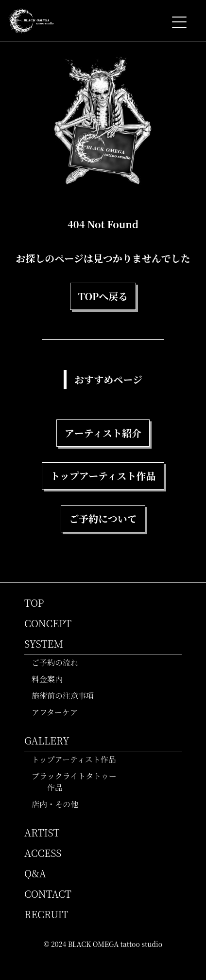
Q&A (35, 873)
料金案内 (51, 679)
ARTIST (42, 832)
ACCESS (43, 853)
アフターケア (59, 712)
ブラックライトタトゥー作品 (78, 782)
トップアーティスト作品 (78, 759)
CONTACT (48, 894)
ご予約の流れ (59, 662)
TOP (34, 603)
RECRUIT (46, 914)
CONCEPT (48, 623)
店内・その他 (59, 804)
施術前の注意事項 (67, 696)
